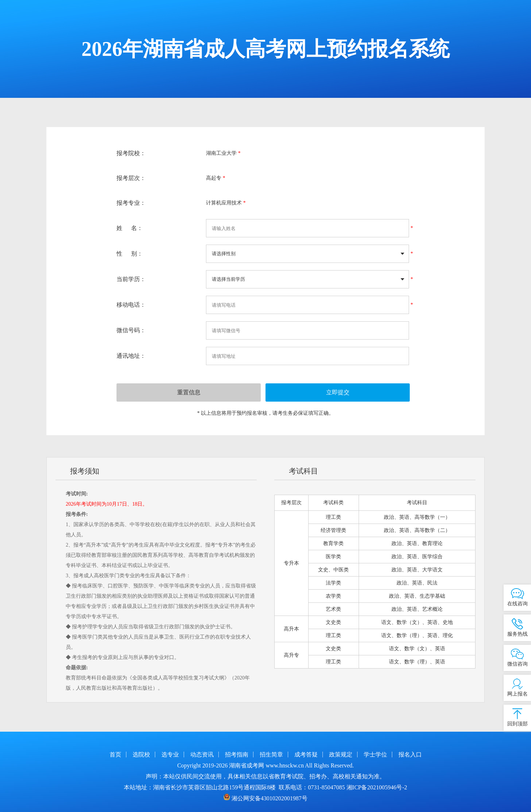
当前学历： (131, 279)
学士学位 (375, 754)
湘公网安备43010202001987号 (265, 798)
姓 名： (130, 228)
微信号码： (131, 330)
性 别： (130, 254)
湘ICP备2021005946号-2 (377, 787)
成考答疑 (306, 754)
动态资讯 (202, 754)
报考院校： (131, 153)
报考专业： (131, 203)
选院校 (141, 754)
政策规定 (341, 754)
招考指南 (237, 754)
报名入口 (410, 754)
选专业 (170, 754)
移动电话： (131, 305)
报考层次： (131, 178)
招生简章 (271, 754)
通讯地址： (131, 356)
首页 (115, 754)
